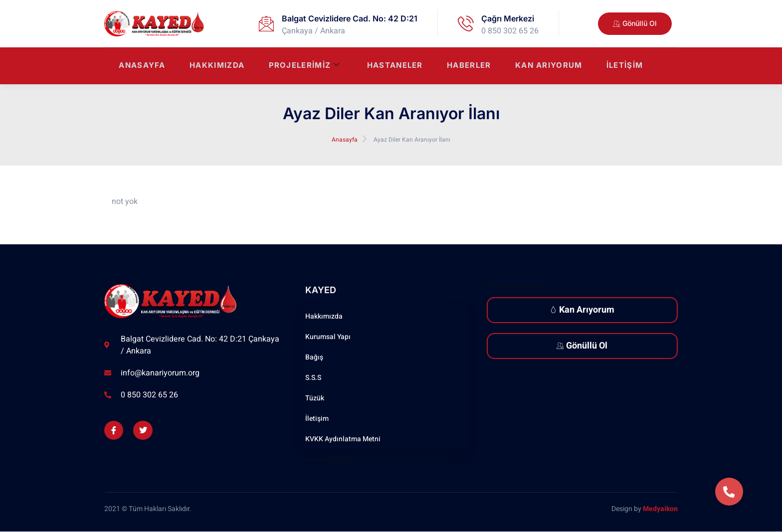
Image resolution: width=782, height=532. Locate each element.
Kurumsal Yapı (328, 337)
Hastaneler (392, 66)
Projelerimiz (301, 66)
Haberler (467, 66)
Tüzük (315, 398)
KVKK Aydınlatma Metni (343, 439)
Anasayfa (137, 66)
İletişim (625, 66)
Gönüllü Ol (582, 346)
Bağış (314, 357)
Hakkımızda (213, 66)
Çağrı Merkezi (508, 18)
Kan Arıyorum (548, 66)
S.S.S (313, 378)
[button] (729, 492)
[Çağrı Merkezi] (466, 23)
